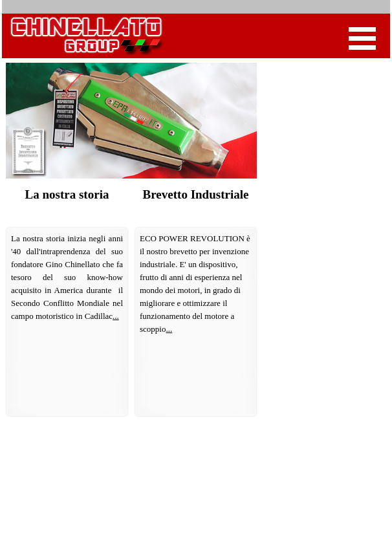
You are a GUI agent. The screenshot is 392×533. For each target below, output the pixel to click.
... (116, 316)
